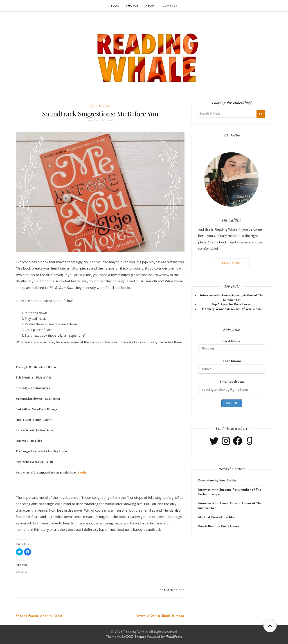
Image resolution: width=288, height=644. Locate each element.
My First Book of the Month (218, 517)
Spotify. (82, 472)
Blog (115, 6)
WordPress (174, 637)
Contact (170, 6)
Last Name (232, 361)
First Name (232, 341)
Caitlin (109, 121)
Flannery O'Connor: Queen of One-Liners (232, 309)
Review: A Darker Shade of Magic (160, 616)
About (151, 6)
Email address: (232, 381)
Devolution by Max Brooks (217, 481)
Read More (232, 263)
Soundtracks (100, 106)
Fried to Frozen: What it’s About (39, 616)
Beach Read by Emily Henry (219, 527)
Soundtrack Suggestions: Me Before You (100, 114)
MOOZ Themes (134, 637)
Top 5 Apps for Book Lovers (232, 305)
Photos (132, 6)
